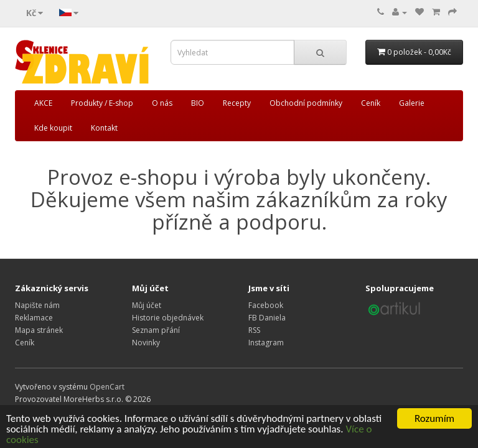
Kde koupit (53, 128)
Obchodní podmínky (306, 103)
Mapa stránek (39, 330)
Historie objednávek (168, 318)
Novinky (146, 343)
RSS (254, 330)
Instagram (266, 343)
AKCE (43, 103)
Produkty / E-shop (102, 103)
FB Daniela (267, 318)
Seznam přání (156, 330)
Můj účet (147, 305)
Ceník (371, 103)
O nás (162, 103)
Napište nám (37, 305)
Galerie (412, 103)
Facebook (266, 305)
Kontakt (104, 128)
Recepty (237, 103)
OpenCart (107, 387)
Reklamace (34, 318)
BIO (198, 103)
